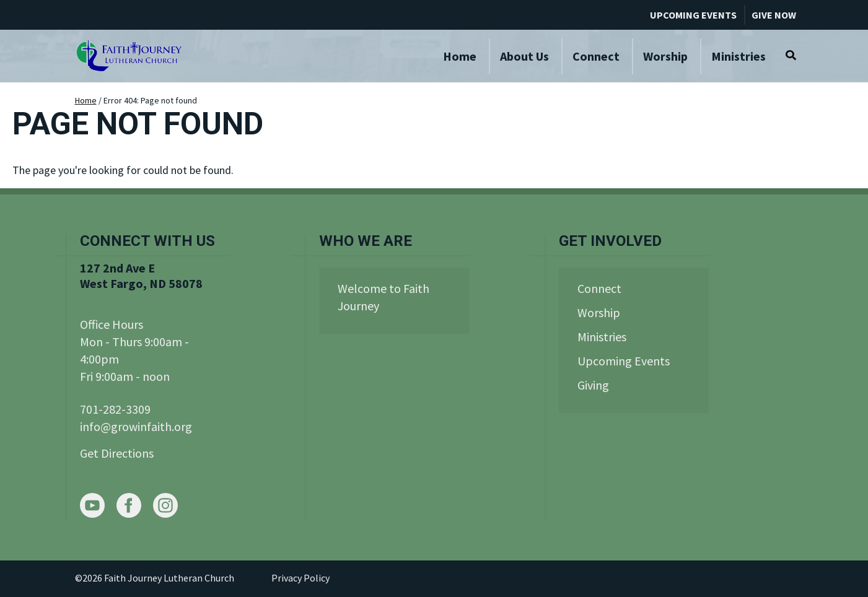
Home (460, 56)
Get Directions (117, 453)
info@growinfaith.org (136, 426)
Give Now (774, 15)
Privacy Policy (300, 578)
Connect (596, 56)
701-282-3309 (115, 409)
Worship (665, 56)
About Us (524, 56)
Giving (593, 385)
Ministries (739, 56)
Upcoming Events (693, 15)
